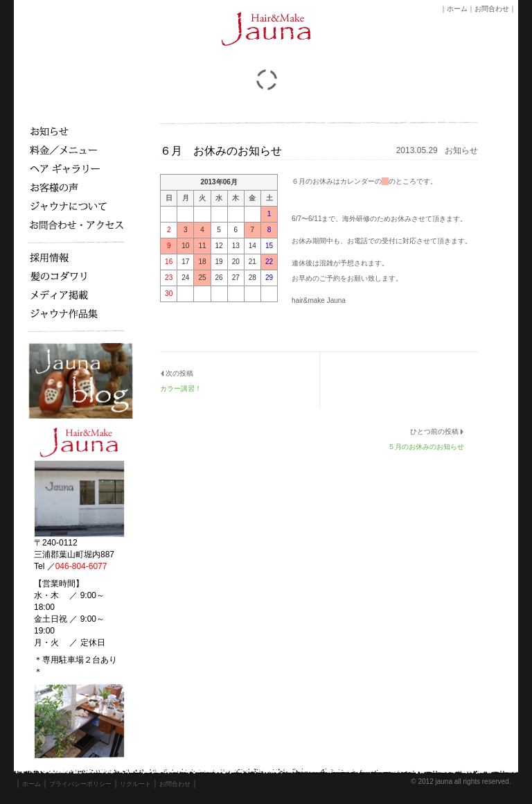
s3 (514, 781)
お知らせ (461, 150)
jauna (443, 781)
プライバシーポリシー (80, 784)
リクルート (135, 784)
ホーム (457, 9)
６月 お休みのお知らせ (221, 151)
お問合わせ (492, 9)
